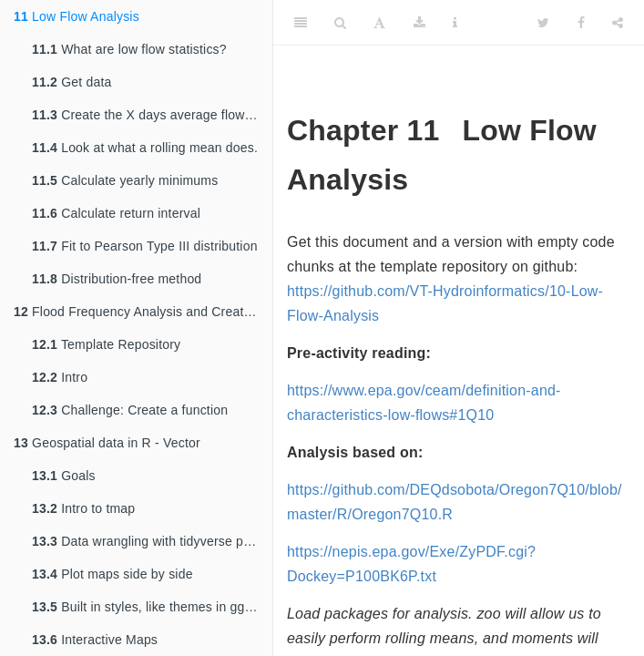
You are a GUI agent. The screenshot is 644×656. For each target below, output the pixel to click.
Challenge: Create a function (130, 410)
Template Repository (106, 344)
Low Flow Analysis (77, 16)
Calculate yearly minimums (125, 180)
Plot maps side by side (112, 574)
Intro (60, 377)
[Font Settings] (379, 23)
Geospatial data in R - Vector (107, 443)
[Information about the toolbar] (455, 23)
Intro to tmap (83, 508)
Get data (72, 82)
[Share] (618, 23)
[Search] (340, 23)
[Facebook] (581, 23)
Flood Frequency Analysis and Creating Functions (143, 312)
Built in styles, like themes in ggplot (149, 607)
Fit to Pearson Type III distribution (145, 246)
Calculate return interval (116, 213)
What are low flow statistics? (129, 49)
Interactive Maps (95, 640)
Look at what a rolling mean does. (145, 148)
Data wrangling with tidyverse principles (152, 541)
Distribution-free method (117, 279)
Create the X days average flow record (152, 115)
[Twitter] (543, 23)
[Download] (419, 23)
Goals (64, 476)
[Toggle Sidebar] (301, 23)
